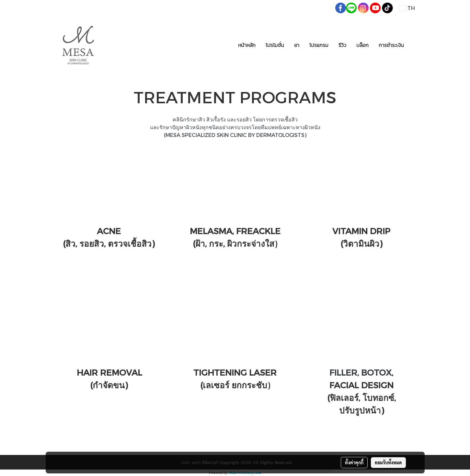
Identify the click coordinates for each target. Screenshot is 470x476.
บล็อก (362, 45)
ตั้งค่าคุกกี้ (354, 462)
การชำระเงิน (391, 45)
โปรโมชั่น (275, 45)
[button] (415, 45)
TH (407, 8)
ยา (297, 45)
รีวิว (342, 45)
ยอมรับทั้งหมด (388, 462)
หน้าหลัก (247, 45)
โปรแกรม (319, 45)
